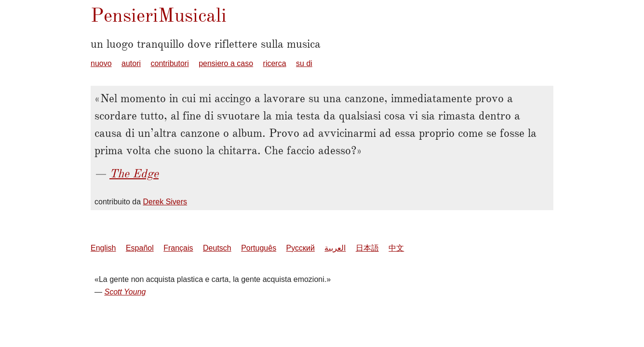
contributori (170, 63)
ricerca (275, 63)
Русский (301, 248)
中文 (396, 248)
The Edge (134, 173)
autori (131, 63)
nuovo (101, 63)
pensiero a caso (226, 63)
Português (259, 248)
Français (178, 248)
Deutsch (217, 248)
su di (304, 63)
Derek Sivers (165, 202)
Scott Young (125, 292)
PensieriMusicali (159, 15)
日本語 (367, 248)
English (103, 248)
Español (140, 248)
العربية (335, 248)
